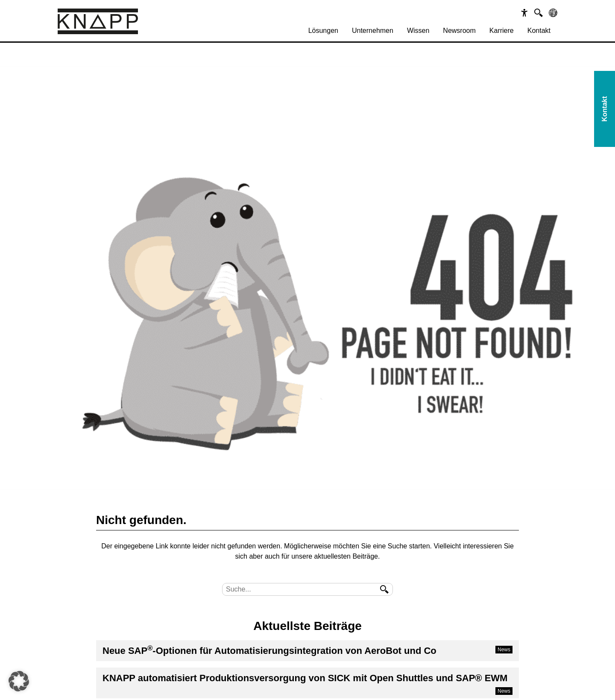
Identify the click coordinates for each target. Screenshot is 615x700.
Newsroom (459, 31)
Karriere (502, 31)
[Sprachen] (553, 13)
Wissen (418, 31)
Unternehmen (373, 31)
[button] (19, 681)
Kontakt (539, 31)
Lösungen (323, 31)
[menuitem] (323, 31)
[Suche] (539, 13)
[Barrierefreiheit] (524, 13)
